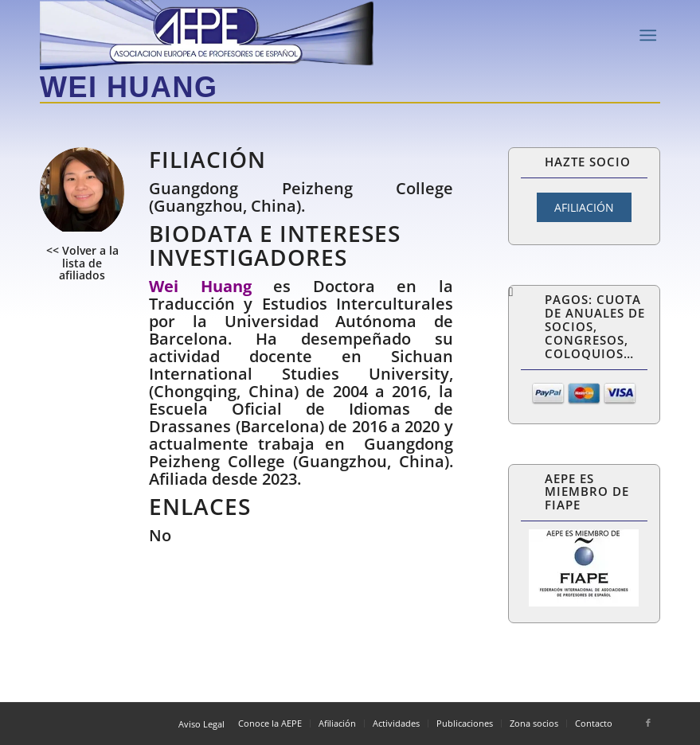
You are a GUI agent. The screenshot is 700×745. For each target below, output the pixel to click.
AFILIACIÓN (584, 207)
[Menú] (648, 35)
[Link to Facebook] (648, 723)
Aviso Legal (201, 724)
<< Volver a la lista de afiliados (82, 263)
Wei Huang (129, 87)
